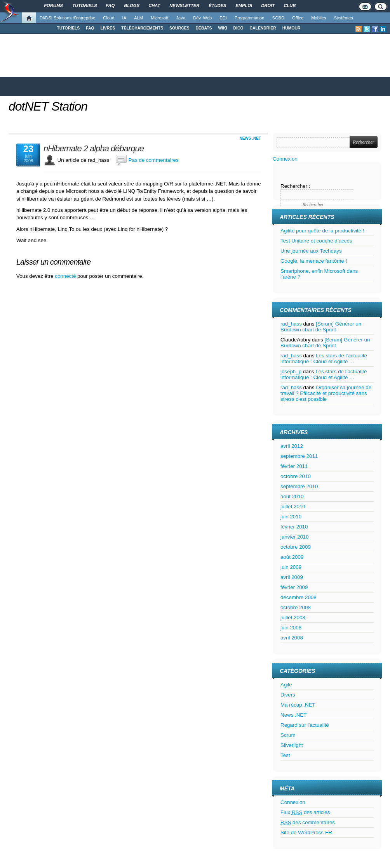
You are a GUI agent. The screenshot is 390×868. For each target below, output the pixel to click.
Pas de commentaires (154, 160)
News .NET (250, 138)
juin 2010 (291, 517)
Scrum (288, 735)
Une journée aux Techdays (311, 251)
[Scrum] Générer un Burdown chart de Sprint (321, 327)
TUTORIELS (69, 28)
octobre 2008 (296, 607)
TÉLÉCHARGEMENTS (142, 28)
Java (181, 18)
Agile (286, 685)
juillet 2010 (293, 507)
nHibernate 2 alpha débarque (94, 149)
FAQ (90, 28)
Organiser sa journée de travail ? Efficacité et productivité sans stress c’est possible (326, 393)
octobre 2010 (296, 476)
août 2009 (292, 557)
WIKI (222, 28)
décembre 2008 (299, 597)
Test (285, 755)
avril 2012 (292, 446)
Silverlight (292, 745)
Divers (288, 695)
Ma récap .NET (298, 705)
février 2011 (294, 466)
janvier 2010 (295, 537)
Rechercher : (295, 186)
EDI (223, 18)
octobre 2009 (296, 547)
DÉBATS (204, 28)
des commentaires (308, 822)
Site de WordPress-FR (306, 832)
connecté (66, 276)
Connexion (285, 159)
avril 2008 (292, 638)
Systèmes (344, 18)
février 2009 (294, 587)
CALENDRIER (263, 28)
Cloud (109, 18)
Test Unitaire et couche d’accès (316, 241)
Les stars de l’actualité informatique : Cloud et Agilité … (324, 359)
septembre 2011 (299, 456)
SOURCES (179, 28)
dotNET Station (48, 106)
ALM (138, 18)
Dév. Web (202, 18)
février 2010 (294, 527)
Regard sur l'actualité (305, 725)
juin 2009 (291, 567)
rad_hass (291, 324)
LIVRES (108, 28)
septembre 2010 (299, 486)
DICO (239, 28)
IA (124, 18)
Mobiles (319, 18)
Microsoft (159, 18)
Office (298, 18)
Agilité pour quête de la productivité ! (322, 231)
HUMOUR (292, 28)
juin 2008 (291, 628)
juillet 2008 (293, 618)
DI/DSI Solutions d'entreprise (67, 18)
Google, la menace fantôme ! (314, 261)
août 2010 (292, 496)
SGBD (278, 18)
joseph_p (291, 372)
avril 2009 (292, 577)
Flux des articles (305, 812)
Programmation (249, 18)
